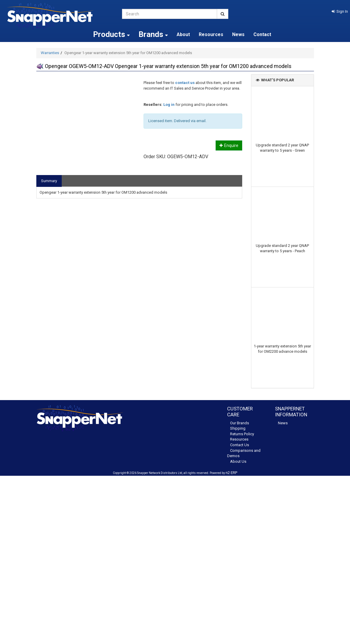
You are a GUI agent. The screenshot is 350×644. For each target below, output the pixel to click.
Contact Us (240, 445)
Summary (49, 181)
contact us (185, 83)
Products (111, 34)
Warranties (50, 53)
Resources (211, 34)
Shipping (238, 428)
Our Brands (240, 423)
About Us (238, 461)
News (238, 34)
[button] (340, 11)
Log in (169, 105)
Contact (262, 34)
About (183, 34)
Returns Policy (242, 434)
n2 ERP (231, 473)
